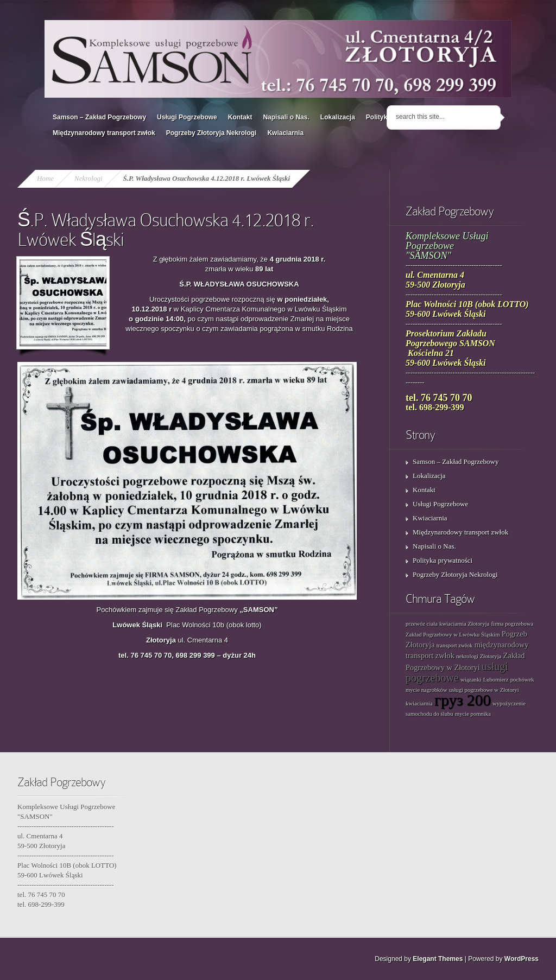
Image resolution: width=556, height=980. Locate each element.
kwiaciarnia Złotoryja (464, 624)
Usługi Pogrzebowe (187, 117)
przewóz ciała (422, 624)
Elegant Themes (438, 959)
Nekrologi (89, 178)
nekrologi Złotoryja (479, 656)
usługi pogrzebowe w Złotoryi (484, 690)
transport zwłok (455, 645)
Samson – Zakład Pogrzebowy (99, 117)
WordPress (522, 959)
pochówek (522, 680)
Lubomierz (496, 680)
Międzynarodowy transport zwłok (104, 133)
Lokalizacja (338, 117)
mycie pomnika (473, 714)
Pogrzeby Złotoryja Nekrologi (211, 133)
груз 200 (463, 700)
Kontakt (240, 117)
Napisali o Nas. (286, 117)
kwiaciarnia (419, 704)
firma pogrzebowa (512, 624)
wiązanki (471, 680)
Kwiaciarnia (285, 133)
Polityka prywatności (443, 560)
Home (45, 178)
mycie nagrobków (427, 690)
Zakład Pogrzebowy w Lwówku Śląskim (453, 635)
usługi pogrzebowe (457, 672)
